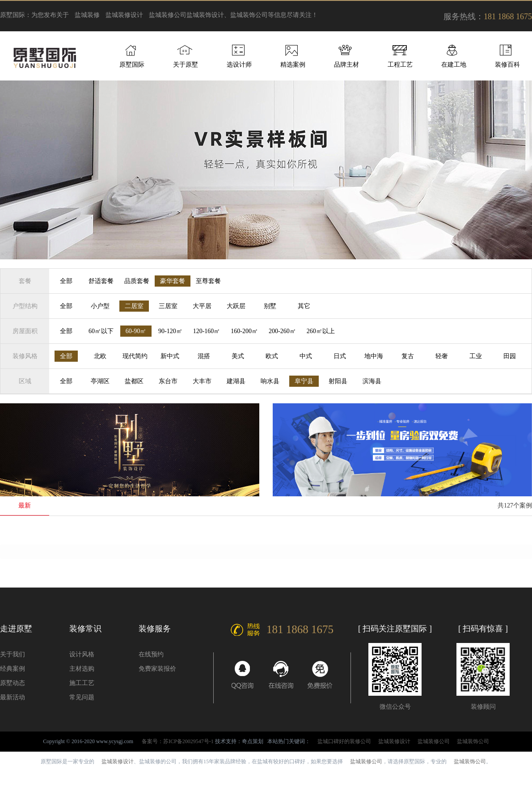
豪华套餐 (173, 281)
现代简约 (135, 356)
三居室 (168, 306)
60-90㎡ (136, 331)
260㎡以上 (321, 331)
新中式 (170, 356)
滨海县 (372, 381)
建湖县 (236, 381)
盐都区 (134, 381)
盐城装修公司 (168, 15)
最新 (25, 505)
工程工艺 (400, 65)
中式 (306, 356)
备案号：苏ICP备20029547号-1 (178, 741)
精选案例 (293, 65)
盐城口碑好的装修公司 (344, 741)
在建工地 (454, 65)
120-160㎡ (207, 331)
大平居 (202, 306)
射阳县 (338, 381)
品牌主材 (346, 65)
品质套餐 (137, 281)
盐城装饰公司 (473, 741)
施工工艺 (82, 683)
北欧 (100, 356)
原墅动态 (13, 683)
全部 (66, 281)
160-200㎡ (244, 331)
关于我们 (13, 654)
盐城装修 (87, 15)
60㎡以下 (101, 331)
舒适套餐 (101, 281)
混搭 (204, 356)
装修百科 (507, 65)
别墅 (270, 306)
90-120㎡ (170, 331)
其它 (304, 306)
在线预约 (151, 654)
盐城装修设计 (124, 15)
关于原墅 (186, 65)
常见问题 (82, 697)
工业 (476, 356)
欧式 (272, 356)
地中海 (374, 356)
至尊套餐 (208, 281)
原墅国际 (132, 65)
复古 (408, 356)
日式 (340, 356)
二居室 (134, 306)
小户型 (100, 306)
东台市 (168, 381)
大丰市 (202, 381)
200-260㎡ (282, 331)
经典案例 (13, 669)
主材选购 (82, 669)
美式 (238, 356)
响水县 (270, 381)
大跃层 (236, 306)
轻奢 (442, 356)
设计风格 (82, 654)
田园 (510, 356)
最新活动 (13, 697)
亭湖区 (100, 381)
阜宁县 (304, 381)
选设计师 (239, 65)
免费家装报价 (157, 669)
